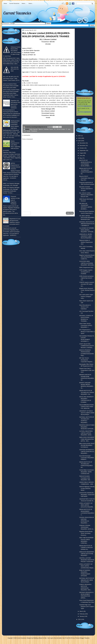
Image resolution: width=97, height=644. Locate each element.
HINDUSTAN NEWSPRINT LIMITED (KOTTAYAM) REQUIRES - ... (87, 554)
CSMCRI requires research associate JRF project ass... (87, 284)
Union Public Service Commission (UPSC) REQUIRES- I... (86, 325)
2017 (80, 136)
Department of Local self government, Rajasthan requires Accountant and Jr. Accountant (12, 222)
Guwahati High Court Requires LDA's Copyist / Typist (87, 607)
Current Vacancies (14, 3)
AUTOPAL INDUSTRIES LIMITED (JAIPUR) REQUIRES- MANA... (86, 433)
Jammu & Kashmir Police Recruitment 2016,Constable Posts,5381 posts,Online (11, 86)
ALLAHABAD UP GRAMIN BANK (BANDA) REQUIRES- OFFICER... (87, 230)
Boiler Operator (34, 129)
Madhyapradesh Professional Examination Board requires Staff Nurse (15, 125)
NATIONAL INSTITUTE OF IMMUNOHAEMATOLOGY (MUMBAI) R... (87, 224)
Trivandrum (34, 131)
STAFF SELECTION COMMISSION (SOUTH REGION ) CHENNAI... (87, 346)
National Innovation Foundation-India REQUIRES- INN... (85, 478)
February (82, 614)
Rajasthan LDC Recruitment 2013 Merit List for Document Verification (16, 104)
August (82, 153)
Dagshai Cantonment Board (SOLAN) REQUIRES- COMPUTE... (87, 257)
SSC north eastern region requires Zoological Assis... (86, 296)
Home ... (24, 3)
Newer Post (27, 213)
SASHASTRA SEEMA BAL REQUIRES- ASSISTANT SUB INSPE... (87, 495)
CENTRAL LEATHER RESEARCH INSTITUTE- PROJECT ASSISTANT (87, 560)
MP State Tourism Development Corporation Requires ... (87, 360)
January (82, 616)
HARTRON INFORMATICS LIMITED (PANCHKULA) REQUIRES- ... (87, 452)
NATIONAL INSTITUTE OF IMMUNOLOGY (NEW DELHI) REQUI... (87, 580)
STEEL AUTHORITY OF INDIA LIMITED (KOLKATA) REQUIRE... (87, 505)
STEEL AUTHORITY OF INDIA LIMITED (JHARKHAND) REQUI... (87, 566)
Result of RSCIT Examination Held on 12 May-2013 (87, 178)
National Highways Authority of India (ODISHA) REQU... (87, 488)
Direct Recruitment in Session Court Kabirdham (85, 307)
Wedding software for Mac (40, 638)
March (82, 611)
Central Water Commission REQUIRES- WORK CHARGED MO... (87, 472)
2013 (80, 141)
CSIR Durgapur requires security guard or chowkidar (86, 272)
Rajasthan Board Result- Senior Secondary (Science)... (86, 533)
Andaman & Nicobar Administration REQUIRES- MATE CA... (87, 527)
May (81, 158)
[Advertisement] (48, 195)
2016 (80, 138)
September (83, 151)
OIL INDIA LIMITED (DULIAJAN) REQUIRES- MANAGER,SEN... (87, 218)
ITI (66, 129)
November (83, 145)
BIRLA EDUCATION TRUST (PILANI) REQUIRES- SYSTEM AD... (87, 445)
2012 (80, 619)
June (81, 156)
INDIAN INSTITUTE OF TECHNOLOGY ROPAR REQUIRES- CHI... (87, 392)
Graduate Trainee (48, 129)
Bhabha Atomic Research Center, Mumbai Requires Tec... (87, 290)
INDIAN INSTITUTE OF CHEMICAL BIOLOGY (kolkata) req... (86, 548)
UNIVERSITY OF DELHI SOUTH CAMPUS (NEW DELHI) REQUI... (87, 413)
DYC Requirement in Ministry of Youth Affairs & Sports (87, 332)
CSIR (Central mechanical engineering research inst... (86, 278)
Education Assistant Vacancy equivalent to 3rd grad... (86, 189)
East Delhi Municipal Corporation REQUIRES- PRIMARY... (87, 458)
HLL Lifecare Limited (59, 129)
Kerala (29, 131)
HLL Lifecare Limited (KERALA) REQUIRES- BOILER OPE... (86, 195)
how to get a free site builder (55, 638)
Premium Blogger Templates (82, 638)
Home (5, 3)
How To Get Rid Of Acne (69, 638)
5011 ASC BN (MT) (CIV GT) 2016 (15, 69)
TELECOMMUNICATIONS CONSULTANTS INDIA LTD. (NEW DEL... (87, 407)
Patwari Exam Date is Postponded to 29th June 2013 (87, 370)
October (82, 148)
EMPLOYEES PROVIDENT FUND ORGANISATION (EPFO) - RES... (87, 439)
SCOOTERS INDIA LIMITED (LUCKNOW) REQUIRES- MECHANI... (87, 263)
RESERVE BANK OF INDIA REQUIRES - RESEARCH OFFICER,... (87, 427)
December (83, 143)
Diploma (41, 129)
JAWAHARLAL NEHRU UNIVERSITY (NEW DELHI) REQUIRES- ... (86, 236)
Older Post (70, 213)
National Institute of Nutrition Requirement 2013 (86, 242)
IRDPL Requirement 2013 (86, 267)
